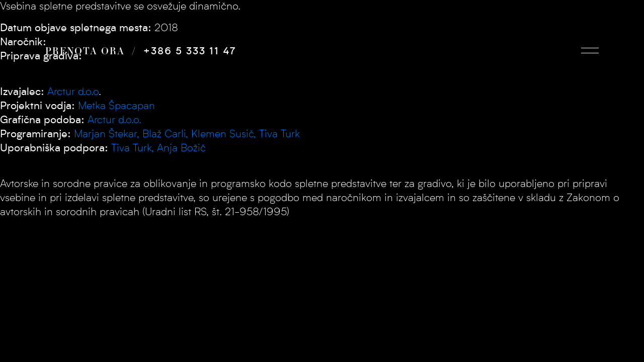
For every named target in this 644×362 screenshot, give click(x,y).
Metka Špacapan (116, 106)
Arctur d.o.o (73, 92)
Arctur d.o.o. (114, 120)
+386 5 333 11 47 (190, 52)
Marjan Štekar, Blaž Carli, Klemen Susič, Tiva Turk (187, 134)
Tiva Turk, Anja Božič (158, 149)
